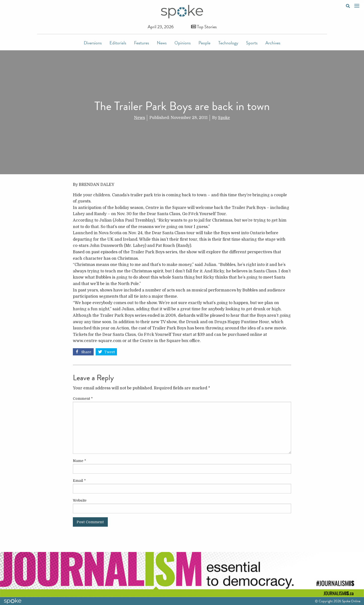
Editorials (118, 43)
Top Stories (204, 27)
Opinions (182, 43)
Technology (228, 43)
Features (141, 43)
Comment (83, 399)
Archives (273, 43)
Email (79, 481)
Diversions (93, 43)
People (204, 43)
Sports (252, 43)
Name (79, 461)
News (162, 43)
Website (80, 500)
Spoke (224, 118)
